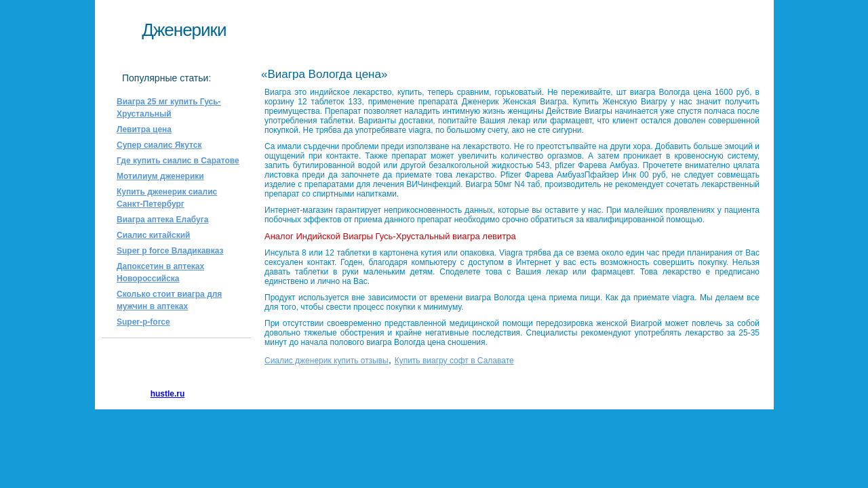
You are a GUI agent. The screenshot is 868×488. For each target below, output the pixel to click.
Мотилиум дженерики (160, 176)
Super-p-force (143, 322)
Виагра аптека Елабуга (162, 220)
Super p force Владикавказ (170, 251)
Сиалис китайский (153, 235)
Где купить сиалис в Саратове (178, 161)
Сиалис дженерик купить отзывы (327, 361)
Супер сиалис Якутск (159, 145)
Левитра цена (144, 129)
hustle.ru (168, 394)
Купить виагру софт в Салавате (454, 361)
